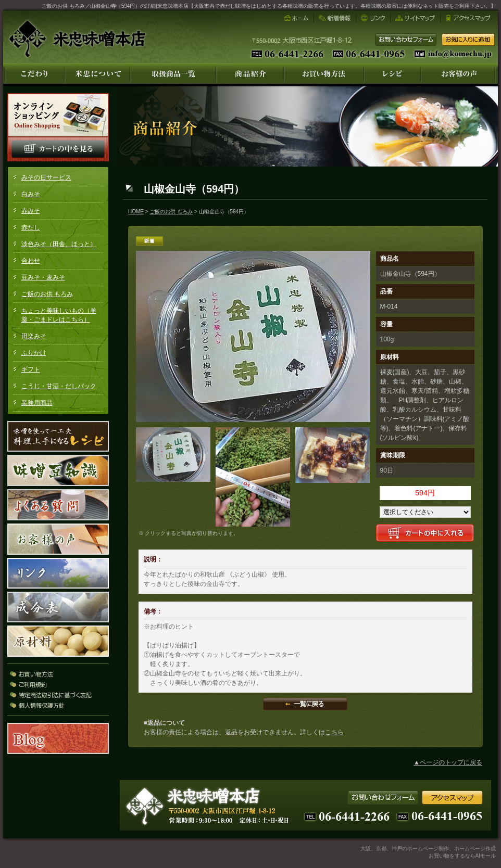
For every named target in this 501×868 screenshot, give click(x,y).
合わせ (31, 261)
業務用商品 (37, 403)
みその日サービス (46, 177)
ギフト (31, 369)
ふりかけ (34, 353)
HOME (136, 212)
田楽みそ (34, 336)
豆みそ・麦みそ (43, 277)
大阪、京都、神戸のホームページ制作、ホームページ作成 (428, 848)
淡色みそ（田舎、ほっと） (59, 244)
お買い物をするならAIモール (462, 856)
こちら (334, 732)
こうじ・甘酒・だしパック (59, 386)
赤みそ (31, 211)
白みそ (31, 194)
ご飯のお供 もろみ (47, 294)
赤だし (31, 227)
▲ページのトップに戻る (448, 762)
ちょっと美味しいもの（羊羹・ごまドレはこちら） (59, 315)
